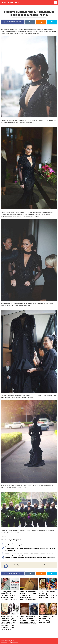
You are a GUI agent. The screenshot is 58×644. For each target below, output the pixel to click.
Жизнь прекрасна (10, 3)
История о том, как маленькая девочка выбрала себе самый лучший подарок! (30, 557)
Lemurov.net (52, 32)
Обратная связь (14, 642)
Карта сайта (4, 642)
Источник (4, 536)
